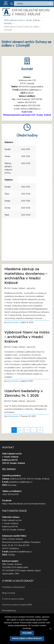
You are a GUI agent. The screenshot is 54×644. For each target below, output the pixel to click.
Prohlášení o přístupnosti (13, 587)
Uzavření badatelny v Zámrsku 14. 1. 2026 (24, 393)
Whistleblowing (9, 610)
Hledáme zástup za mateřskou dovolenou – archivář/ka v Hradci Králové (26, 276)
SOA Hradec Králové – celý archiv (21, 288)
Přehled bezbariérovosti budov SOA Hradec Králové (27, 115)
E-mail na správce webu (13, 599)
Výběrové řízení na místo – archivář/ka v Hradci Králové (27, 337)
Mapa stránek (9, 593)
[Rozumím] (50, 629)
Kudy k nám (27, 112)
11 (40, 430)
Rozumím (27, 633)
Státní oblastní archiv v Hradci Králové (31, 12)
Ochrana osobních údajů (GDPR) (17, 605)
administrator (13, 322)
